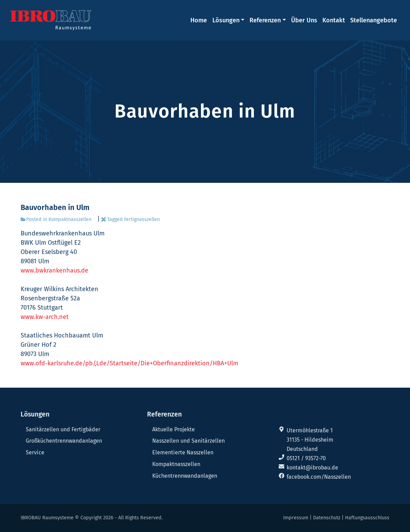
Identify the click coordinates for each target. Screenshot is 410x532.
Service (35, 452)
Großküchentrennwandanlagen (64, 441)
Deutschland (302, 449)
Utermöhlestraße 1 (310, 430)
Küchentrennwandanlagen (185, 476)
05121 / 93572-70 (306, 458)
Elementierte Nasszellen (183, 452)
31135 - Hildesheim (310, 440)
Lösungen (226, 20)
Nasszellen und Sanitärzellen (189, 441)
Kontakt (334, 20)
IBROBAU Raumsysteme (47, 518)
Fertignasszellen (142, 219)
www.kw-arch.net (45, 317)
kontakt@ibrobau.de (312, 468)
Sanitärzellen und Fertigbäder (63, 429)
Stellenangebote (374, 20)
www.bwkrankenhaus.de (54, 270)
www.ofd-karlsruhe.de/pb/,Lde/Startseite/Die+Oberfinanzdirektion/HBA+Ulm (129, 363)
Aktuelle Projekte (174, 429)
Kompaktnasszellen (70, 219)
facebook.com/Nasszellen (319, 477)
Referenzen (265, 20)
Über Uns (304, 20)
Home (199, 20)
